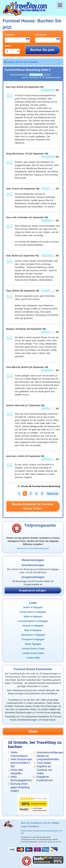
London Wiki (33, 658)
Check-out (41, 35)
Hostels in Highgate (33, 626)
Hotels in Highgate (33, 607)
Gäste (8, 46)
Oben (33, 731)
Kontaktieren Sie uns (41, 823)
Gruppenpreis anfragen (33, 590)
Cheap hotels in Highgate (33, 612)
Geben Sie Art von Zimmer (22, 62)
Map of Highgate (33, 630)
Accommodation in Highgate (33, 621)
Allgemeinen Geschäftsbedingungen (33, 548)
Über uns (25, 823)
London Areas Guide (33, 653)
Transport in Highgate (33, 639)
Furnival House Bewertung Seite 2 (46, 831)
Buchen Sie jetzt (42, 50)
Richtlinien (34, 826)
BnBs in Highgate (33, 617)
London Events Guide (33, 649)
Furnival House (26, 831)
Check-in (9, 35)
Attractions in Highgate (33, 635)
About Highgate (33, 644)
